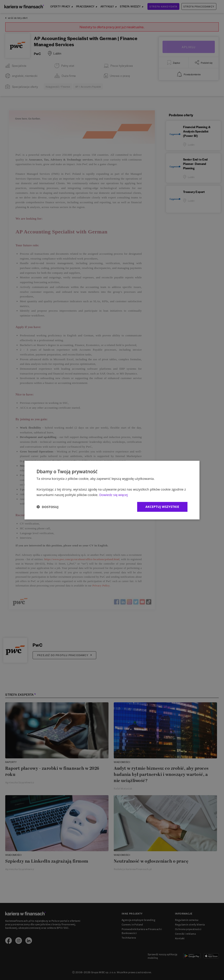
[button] (47, 507)
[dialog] (112, 490)
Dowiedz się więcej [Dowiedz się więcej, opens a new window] (114, 495)
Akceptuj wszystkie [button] (162, 507)
